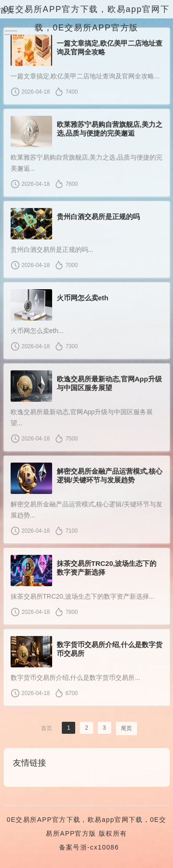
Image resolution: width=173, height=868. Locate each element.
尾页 (126, 728)
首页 (7, 10)
